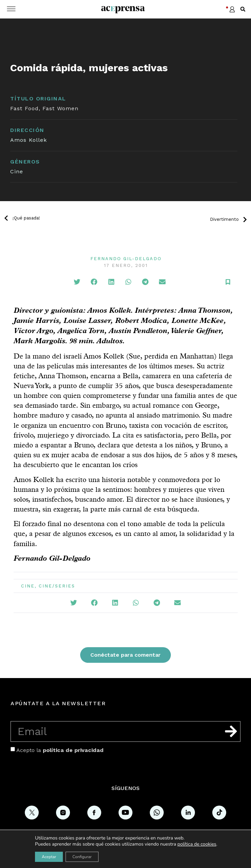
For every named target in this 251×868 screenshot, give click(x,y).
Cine (17, 171)
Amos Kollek (29, 140)
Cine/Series (57, 586)
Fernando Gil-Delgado (126, 259)
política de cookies (197, 844)
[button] (243, 9)
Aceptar (49, 857)
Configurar (82, 857)
